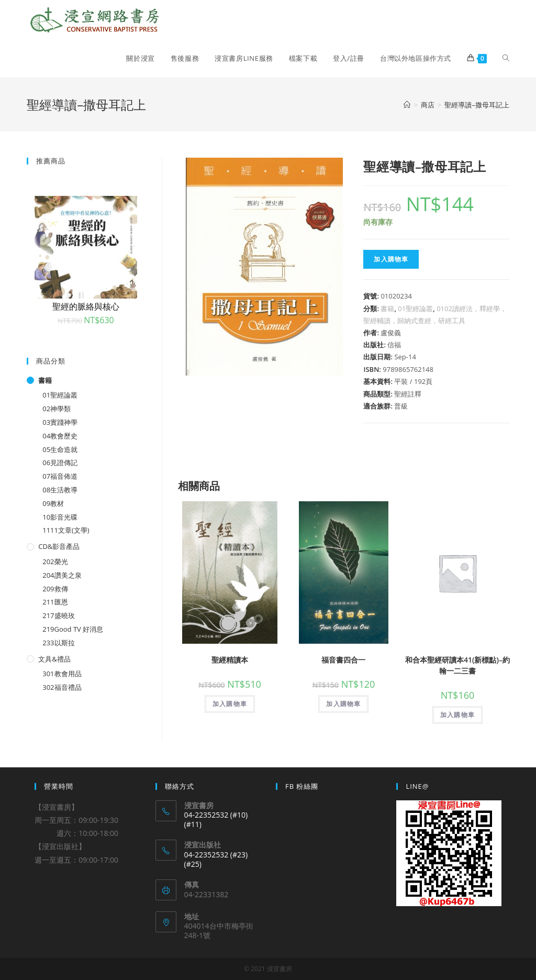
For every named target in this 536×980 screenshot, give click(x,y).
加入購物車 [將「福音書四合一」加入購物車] (343, 704)
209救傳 (55, 589)
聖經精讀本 (230, 660)
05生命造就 (60, 449)
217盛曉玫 (58, 615)
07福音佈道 (60, 476)
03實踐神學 (60, 422)
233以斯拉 (58, 643)
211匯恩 (55, 602)
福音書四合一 (343, 660)
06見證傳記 (60, 463)
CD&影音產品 (59, 546)
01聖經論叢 (415, 309)
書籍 (387, 309)
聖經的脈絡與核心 (86, 306)
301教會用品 (62, 674)
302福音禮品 (62, 687)
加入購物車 (391, 259)
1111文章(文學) (66, 530)
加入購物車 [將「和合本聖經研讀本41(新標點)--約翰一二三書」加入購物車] (457, 715)
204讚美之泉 (62, 575)
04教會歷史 (60, 436)
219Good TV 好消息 (73, 629)
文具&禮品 (54, 659)
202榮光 (55, 561)
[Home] (407, 105)
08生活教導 (60, 490)
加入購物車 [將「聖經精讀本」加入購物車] (230, 704)
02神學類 (57, 409)
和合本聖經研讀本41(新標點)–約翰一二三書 (457, 665)
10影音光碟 (60, 517)
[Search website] (506, 58)
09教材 (53, 503)
